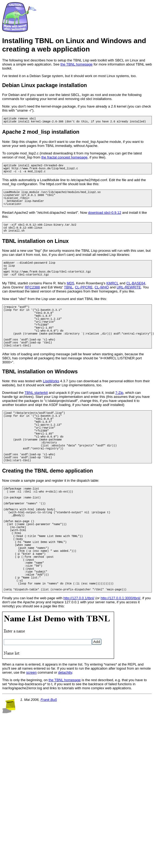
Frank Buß (49, 768)
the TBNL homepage (76, 64)
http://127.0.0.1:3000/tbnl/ (120, 666)
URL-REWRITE (129, 302)
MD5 (70, 298)
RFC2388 (32, 302)
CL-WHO (102, 302)
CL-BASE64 (136, 298)
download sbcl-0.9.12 (105, 221)
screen (31, 740)
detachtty (65, 740)
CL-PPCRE (84, 302)
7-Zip (119, 418)
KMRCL (112, 298)
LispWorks (51, 407)
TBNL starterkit (36, 418)
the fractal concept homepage (64, 159)
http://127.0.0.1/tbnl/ (79, 666)
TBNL (68, 302)
